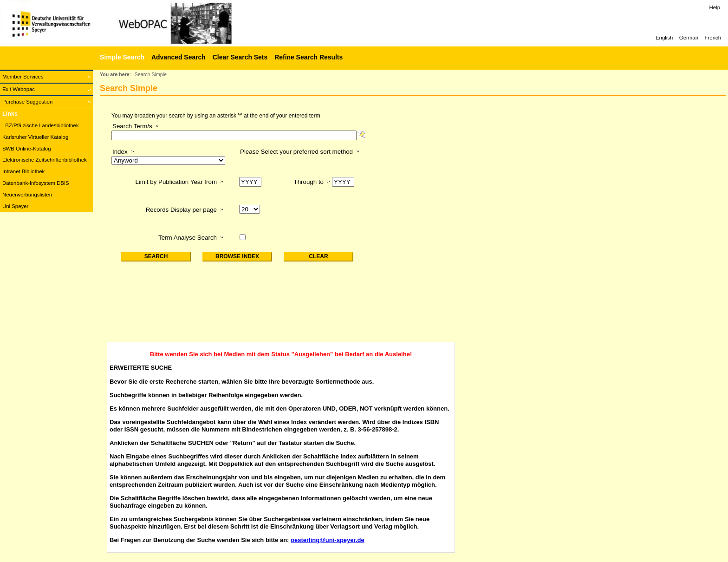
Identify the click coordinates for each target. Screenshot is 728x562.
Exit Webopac (19, 89)
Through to (309, 182)
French (713, 38)
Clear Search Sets (240, 57)
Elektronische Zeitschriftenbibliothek (45, 160)
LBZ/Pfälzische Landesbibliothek (41, 125)
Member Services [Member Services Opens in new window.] (23, 77)
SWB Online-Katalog (26, 149)
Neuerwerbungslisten (27, 195)
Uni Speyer (15, 206)
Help (715, 7)
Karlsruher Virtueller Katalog (35, 137)
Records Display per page (181, 210)
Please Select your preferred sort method (296, 152)
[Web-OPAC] (139, 23)
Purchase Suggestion (27, 102)
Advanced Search (179, 57)
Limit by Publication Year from (176, 182)
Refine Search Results (309, 57)
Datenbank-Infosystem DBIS (36, 183)
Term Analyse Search (188, 238)
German (689, 38)
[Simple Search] (121, 57)
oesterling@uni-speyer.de (328, 540)
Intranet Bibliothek (23, 171)
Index (120, 152)
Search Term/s (132, 126)
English (664, 38)
